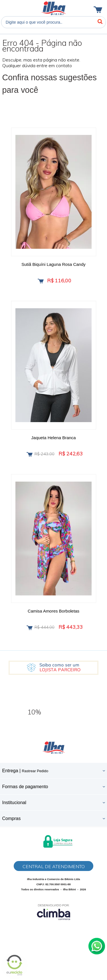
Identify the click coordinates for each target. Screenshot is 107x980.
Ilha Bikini (53, 8)
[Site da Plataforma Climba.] (54, 912)
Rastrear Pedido (35, 771)
